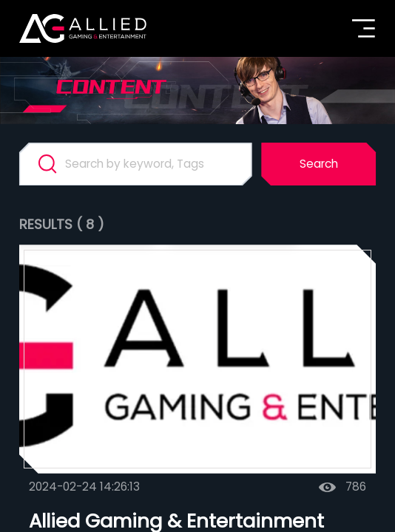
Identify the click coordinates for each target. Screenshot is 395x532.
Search (319, 164)
